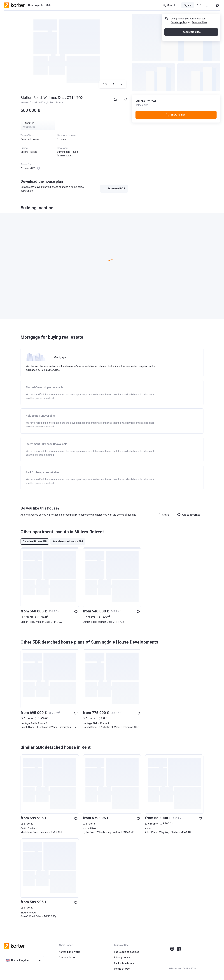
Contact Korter (67, 958)
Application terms (124, 963)
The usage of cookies (126, 952)
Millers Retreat (55, 103)
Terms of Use (199, 22)
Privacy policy (122, 958)
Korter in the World (69, 952)
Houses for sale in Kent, (34, 103)
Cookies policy (179, 22)
